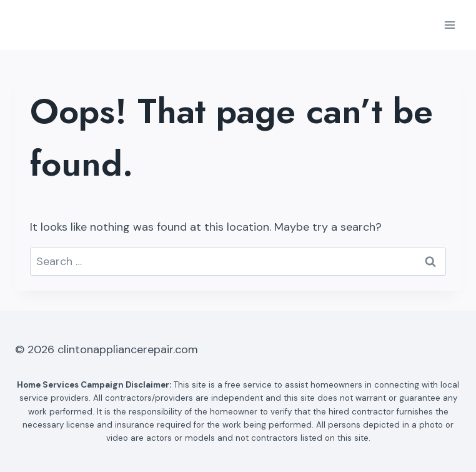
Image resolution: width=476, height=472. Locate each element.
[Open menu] (449, 25)
